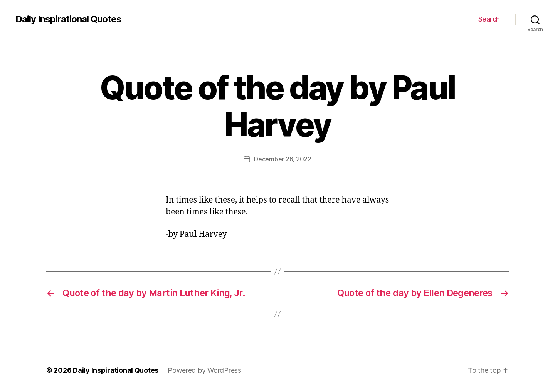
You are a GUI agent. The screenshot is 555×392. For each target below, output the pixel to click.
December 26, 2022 (283, 159)
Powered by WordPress (204, 370)
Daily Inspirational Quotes (68, 19)
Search (489, 19)
